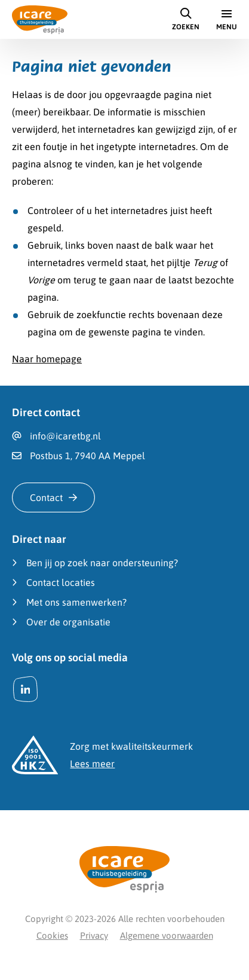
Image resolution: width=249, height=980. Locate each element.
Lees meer (92, 764)
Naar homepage (47, 359)
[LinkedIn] (25, 689)
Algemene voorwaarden (167, 935)
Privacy (94, 935)
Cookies (52, 935)
